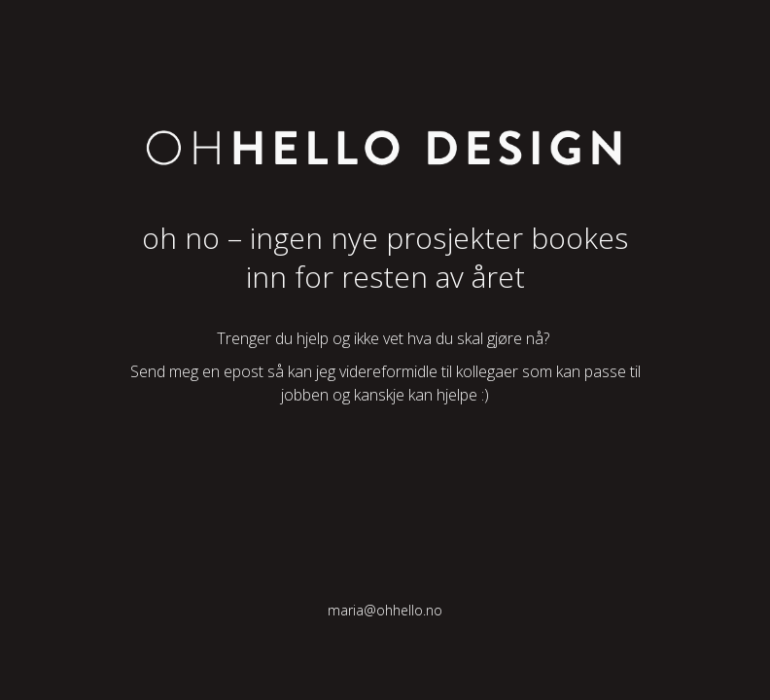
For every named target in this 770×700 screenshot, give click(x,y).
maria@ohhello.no (385, 610)
